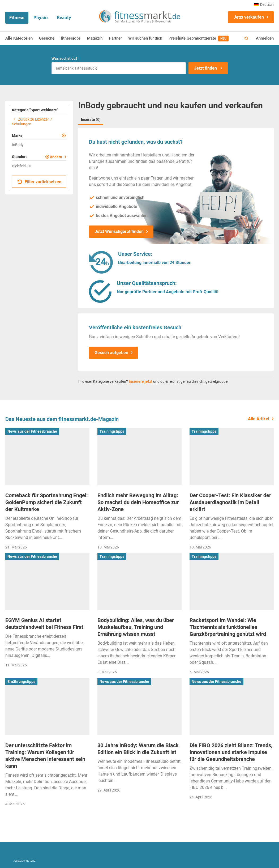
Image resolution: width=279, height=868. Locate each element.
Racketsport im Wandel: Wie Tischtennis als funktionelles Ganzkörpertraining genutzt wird (228, 627)
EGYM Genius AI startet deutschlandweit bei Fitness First (44, 624)
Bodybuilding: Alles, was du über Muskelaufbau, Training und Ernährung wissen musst (136, 627)
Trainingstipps (112, 431)
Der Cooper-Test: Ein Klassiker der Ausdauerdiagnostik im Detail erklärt (230, 502)
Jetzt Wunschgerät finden (119, 231)
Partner (115, 38)
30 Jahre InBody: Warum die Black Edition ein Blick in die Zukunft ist (138, 749)
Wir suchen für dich (145, 38)
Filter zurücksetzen (39, 182)
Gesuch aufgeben (111, 353)
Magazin (95, 38)
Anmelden (265, 38)
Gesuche (47, 38)
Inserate (91, 120)
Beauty (64, 18)
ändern (56, 157)
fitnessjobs (71, 38)
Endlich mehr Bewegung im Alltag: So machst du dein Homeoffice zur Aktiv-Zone (138, 502)
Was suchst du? (65, 58)
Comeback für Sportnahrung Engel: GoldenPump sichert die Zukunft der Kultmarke (47, 502)
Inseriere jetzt (141, 381)
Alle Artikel (259, 419)
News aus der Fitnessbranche (32, 431)
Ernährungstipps (21, 682)
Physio (41, 18)
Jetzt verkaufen (249, 17)
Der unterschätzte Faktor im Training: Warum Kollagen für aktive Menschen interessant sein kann (45, 756)
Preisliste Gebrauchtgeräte (199, 39)
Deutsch (264, 5)
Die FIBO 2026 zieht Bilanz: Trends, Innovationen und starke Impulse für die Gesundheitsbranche (231, 752)
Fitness (17, 18)
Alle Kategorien (19, 38)
